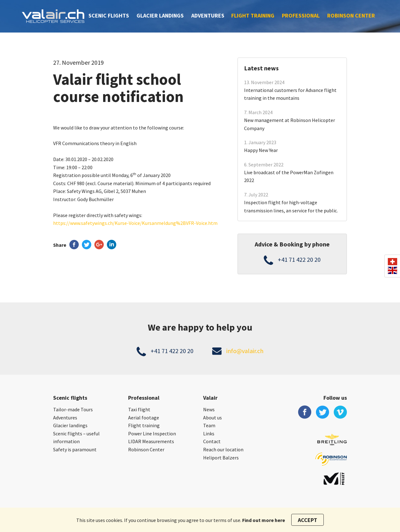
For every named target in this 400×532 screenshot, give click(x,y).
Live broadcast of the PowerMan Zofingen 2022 (289, 176)
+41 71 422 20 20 (299, 259)
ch (392, 262)
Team (209, 425)
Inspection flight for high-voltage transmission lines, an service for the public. (291, 206)
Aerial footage (144, 418)
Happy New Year (261, 150)
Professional (301, 15)
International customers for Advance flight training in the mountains (290, 94)
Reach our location (223, 449)
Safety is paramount (75, 449)
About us (212, 418)
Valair (210, 398)
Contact (212, 441)
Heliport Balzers (221, 458)
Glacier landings (160, 15)
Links (209, 433)
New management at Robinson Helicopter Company (290, 124)
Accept (307, 520)
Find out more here (264, 520)
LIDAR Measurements (151, 441)
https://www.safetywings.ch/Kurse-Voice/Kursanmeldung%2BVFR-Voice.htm (135, 223)
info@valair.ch (245, 351)
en (392, 270)
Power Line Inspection (152, 433)
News (209, 409)
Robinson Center (351, 15)
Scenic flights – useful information (76, 438)
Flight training (253, 15)
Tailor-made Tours (73, 409)
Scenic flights (109, 15)
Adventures (208, 15)
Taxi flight (139, 409)
